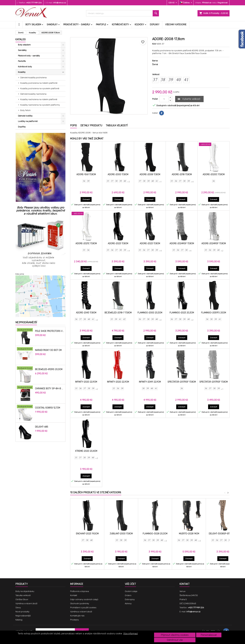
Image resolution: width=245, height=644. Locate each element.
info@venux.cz (60, 3)
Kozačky (139, 25)
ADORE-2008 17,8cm (150, 175)
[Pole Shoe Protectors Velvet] (25, 330)
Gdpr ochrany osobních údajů (84, 599)
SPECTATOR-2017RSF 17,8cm (182, 382)
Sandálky (52, 25)
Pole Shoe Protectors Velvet (50, 331)
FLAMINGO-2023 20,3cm (182, 313)
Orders (128, 595)
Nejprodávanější (26, 322)
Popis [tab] (74, 125)
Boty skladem (33, 25)
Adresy (128, 603)
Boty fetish (25, 110)
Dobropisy (130, 599)
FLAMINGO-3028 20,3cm (155, 534)
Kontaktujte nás (77, 616)
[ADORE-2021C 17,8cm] (86, 214)
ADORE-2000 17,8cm (118, 175)
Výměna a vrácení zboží (26, 603)
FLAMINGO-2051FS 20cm (214, 313)
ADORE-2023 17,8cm (118, 244)
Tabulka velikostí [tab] (117, 125)
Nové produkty (22, 612)
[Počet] (164, 99)
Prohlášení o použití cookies (83, 608)
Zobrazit (87, 199)
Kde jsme (20, 274)
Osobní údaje (131, 591)
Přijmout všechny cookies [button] (175, 635)
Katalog (21, 39)
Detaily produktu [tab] (91, 125)
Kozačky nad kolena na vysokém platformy (40, 105)
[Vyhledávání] (123, 13)
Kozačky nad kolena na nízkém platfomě (39, 99)
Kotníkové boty (120, 25)
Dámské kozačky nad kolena (33, 94)
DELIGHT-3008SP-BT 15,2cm (223, 534)
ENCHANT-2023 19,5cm (87, 534)
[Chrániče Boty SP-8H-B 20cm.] (25, 388)
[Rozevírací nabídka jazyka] (186, 3)
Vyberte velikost (189, 99)
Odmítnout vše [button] (175, 640)
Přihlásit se (207, 3)
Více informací (131, 634)
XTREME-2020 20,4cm (86, 451)
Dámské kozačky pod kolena (33, 78)
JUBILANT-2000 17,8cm (121, 534)
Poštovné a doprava (80, 591)
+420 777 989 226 (34, 3)
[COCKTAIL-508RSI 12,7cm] (25, 407)
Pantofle (101, 25)
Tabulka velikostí (23, 595)
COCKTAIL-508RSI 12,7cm (47, 408)
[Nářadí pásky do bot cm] (25, 349)
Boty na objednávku (25, 591)
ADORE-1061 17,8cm (86, 175)
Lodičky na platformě (28, 121)
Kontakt (74, 595)
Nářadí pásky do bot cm (48, 350)
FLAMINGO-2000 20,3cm (150, 313)
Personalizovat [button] (209, 635)
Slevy (18, 608)
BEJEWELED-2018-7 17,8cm (118, 313)
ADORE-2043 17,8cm (86, 313)
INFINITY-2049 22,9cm (150, 382)
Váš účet (130, 584)
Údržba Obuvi (22, 599)
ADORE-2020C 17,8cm (214, 175)
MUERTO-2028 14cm (189, 534)
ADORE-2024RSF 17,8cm (182, 244)
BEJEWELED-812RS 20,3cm (49, 369)
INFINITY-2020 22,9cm (86, 382)
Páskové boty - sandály (77, 25)
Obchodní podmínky (80, 603)
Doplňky (155, 25)
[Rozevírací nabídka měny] (173, 3)
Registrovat (222, 3)
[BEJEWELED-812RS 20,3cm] (25, 368)
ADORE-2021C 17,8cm (86, 244)
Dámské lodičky (25, 116)
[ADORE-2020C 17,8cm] (214, 145)
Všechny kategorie (176, 25)
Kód (154, 44)
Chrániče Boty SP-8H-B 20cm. (50, 389)
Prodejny (74, 620)
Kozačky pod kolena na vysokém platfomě (40, 88)
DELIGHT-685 (42, 427)
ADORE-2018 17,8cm (182, 175)
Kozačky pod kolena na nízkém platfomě (39, 83)
